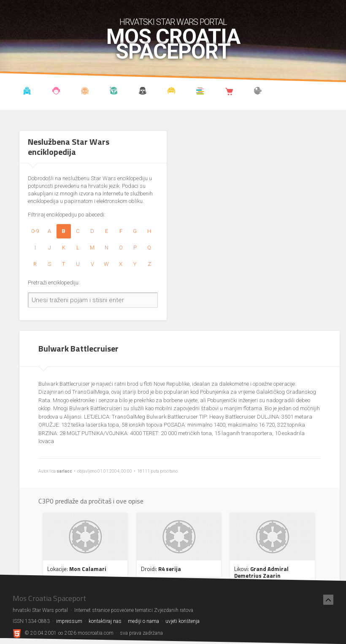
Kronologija (114, 92)
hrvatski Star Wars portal (173, 22)
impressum (69, 621)
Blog (56, 92)
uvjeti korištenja (182, 621)
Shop (229, 92)
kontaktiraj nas (105, 621)
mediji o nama (143, 621)
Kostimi (172, 92)
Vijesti (27, 92)
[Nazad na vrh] (328, 600)
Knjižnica (200, 92)
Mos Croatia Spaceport (173, 44)
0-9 (35, 231)
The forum (258, 92)
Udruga (142, 92)
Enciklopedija (85, 92)
